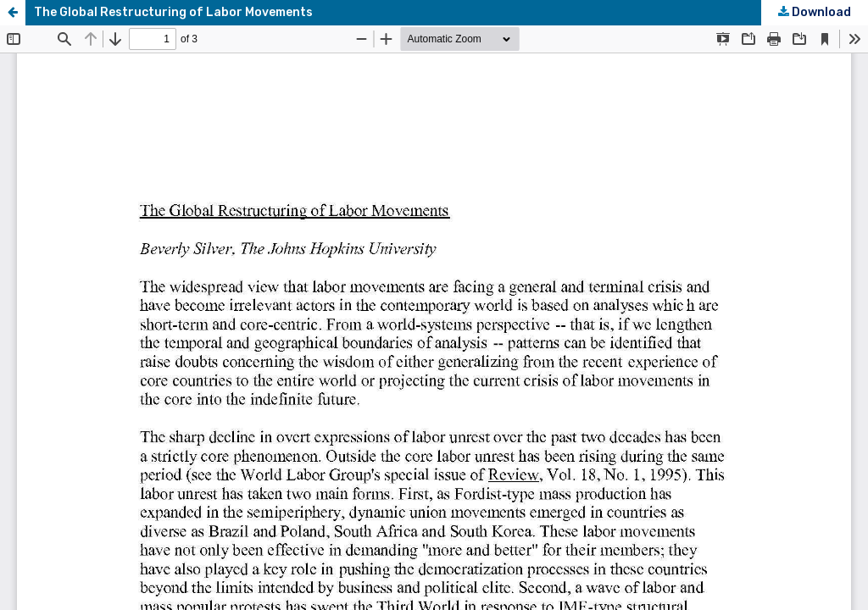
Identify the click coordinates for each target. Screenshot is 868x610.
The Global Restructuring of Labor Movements (173, 12)
